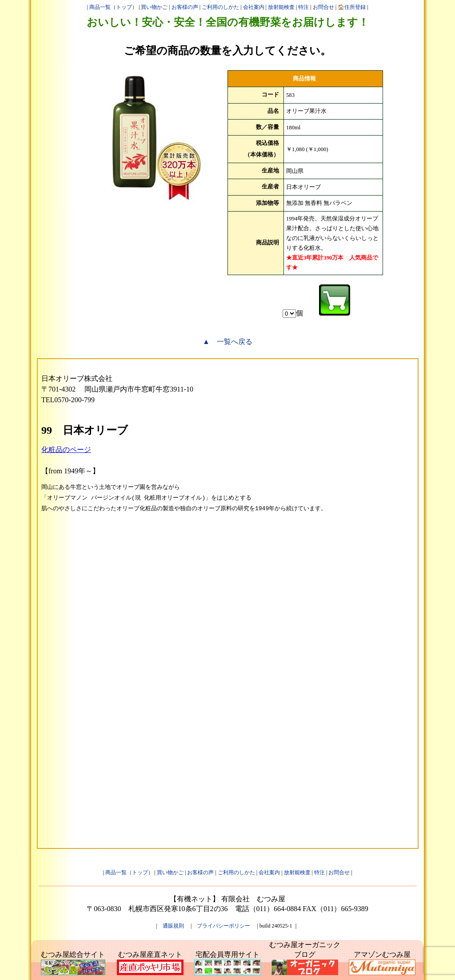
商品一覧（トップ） (113, 7)
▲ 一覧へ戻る (227, 342)
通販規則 (173, 926)
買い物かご (154, 7)
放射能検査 (281, 7)
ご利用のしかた (220, 7)
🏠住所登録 (352, 7)
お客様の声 (185, 7)
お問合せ (323, 7)
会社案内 (254, 7)
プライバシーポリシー (224, 926)
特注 (303, 7)
